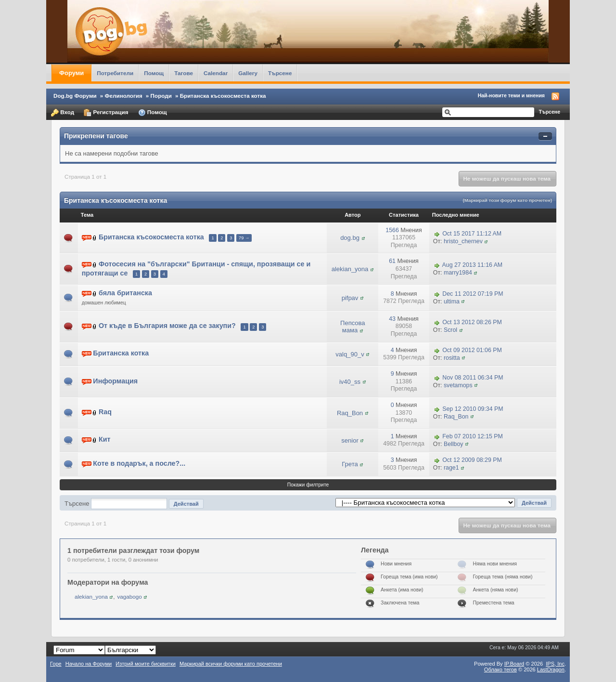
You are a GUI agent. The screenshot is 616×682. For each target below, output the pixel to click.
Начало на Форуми (89, 664)
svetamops (458, 385)
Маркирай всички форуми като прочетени (231, 664)
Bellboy (454, 444)
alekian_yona (350, 269)
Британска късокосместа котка (223, 96)
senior (350, 440)
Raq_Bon (350, 413)
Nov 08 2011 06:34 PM (473, 378)
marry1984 (458, 273)
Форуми (71, 73)
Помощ (154, 73)
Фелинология (124, 96)
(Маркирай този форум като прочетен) (507, 200)
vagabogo (129, 597)
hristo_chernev (463, 241)
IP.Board (514, 664)
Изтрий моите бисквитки (146, 664)
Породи (161, 96)
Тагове (184, 73)
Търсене (280, 73)
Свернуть (545, 137)
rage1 (451, 468)
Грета (350, 464)
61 (392, 261)
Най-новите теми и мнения (511, 95)
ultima (452, 302)
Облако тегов (500, 669)
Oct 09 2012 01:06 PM (472, 350)
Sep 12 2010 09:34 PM (473, 409)
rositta (452, 358)
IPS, (555, 664)
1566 (392, 230)
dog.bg (350, 238)
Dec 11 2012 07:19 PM (473, 294)
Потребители (115, 73)
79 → (244, 238)
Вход (63, 113)
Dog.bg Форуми (75, 96)
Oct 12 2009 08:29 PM (472, 460)
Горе (56, 664)
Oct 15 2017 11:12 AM (472, 234)
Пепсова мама (353, 327)
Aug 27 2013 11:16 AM (473, 265)
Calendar (216, 73)
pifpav (350, 298)
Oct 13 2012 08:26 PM (472, 323)
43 (392, 319)
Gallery (248, 73)
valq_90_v (350, 354)
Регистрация (106, 113)
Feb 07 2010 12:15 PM (473, 436)
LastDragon (551, 669)
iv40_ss (350, 382)
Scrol (450, 330)
